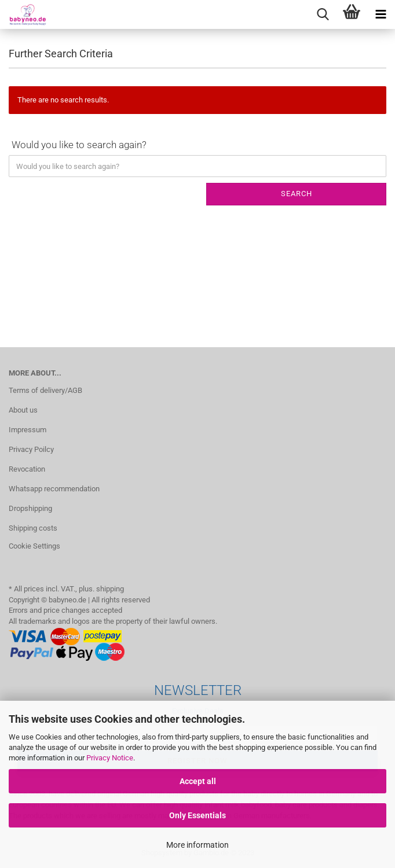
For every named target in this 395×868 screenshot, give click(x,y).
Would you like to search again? (79, 145)
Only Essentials (197, 815)
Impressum (28, 430)
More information (197, 845)
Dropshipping (30, 508)
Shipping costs (33, 528)
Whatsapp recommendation (54, 489)
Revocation (27, 469)
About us (23, 410)
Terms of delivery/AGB (45, 390)
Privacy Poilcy (31, 449)
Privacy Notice (110, 758)
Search (297, 194)
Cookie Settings (34, 546)
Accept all (198, 781)
